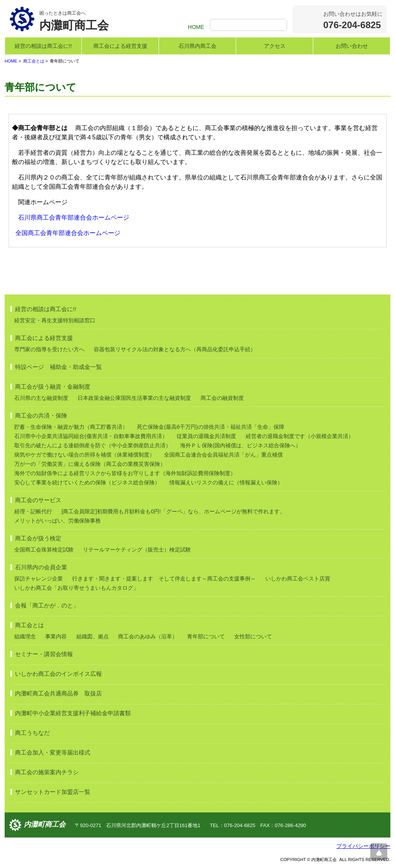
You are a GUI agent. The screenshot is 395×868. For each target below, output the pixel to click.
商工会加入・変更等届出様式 (53, 752)
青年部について (206, 636)
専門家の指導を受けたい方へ (49, 349)
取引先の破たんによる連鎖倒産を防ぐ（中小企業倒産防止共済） (93, 445)
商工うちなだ (32, 733)
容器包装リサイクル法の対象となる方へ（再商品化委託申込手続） (175, 349)
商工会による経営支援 (120, 46)
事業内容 (56, 636)
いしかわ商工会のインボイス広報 (58, 674)
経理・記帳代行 (33, 511)
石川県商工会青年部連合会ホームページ (74, 217)
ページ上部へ (379, 852)
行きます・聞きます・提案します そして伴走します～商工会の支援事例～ (164, 579)
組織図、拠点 (93, 636)
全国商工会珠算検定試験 (44, 550)
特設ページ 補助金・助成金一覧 (58, 367)
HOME (196, 27)
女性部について (253, 636)
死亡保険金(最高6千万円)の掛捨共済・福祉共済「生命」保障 (210, 427)
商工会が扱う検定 (38, 538)
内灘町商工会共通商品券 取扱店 (58, 693)
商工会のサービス (38, 500)
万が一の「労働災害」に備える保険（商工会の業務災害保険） (90, 464)
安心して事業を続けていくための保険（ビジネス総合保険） (87, 482)
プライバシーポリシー (363, 846)
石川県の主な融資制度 (41, 398)
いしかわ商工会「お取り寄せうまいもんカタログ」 (76, 588)
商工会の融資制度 (222, 398)
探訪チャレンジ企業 (39, 579)
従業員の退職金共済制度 (206, 436)
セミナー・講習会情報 (44, 654)
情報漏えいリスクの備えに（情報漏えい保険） (226, 482)
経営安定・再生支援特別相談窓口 (55, 320)
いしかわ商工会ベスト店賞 (298, 579)
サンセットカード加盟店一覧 (53, 792)
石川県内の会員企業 (41, 567)
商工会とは (34, 61)
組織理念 (25, 636)
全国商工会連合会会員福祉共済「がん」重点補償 (223, 455)
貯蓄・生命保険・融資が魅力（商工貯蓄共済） (71, 427)
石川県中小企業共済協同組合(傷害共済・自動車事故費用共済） (91, 436)
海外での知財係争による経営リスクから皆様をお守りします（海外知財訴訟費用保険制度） (125, 473)
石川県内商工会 (197, 46)
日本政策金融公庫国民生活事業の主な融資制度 (134, 398)
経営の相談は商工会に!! (43, 46)
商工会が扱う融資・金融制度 (53, 387)
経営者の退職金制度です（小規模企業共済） (300, 436)
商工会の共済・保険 (41, 415)
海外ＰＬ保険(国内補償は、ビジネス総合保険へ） (241, 445)
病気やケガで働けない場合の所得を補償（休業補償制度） (84, 455)
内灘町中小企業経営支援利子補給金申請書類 (73, 713)
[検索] (249, 25)
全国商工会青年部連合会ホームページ (68, 233)
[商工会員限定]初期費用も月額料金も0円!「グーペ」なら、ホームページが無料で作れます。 (173, 511)
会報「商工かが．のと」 (47, 605)
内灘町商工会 (45, 825)
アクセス (275, 46)
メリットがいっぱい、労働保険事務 (57, 521)
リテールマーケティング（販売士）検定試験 (137, 550)
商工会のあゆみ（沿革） (148, 636)
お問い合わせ (352, 46)
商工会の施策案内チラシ (47, 772)
